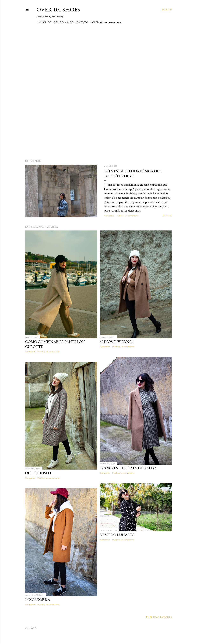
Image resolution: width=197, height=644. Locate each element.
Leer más (167, 216)
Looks (41, 22)
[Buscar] (167, 10)
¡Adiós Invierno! (117, 342)
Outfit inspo (38, 473)
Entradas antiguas (159, 617)
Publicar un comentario (127, 216)
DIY (49, 22)
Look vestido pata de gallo (128, 468)
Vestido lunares (117, 535)
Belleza (58, 22)
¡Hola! (93, 22)
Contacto (81, 22)
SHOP (69, 22)
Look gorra (38, 600)
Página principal (109, 22)
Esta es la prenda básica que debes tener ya (133, 173)
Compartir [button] (109, 216)
